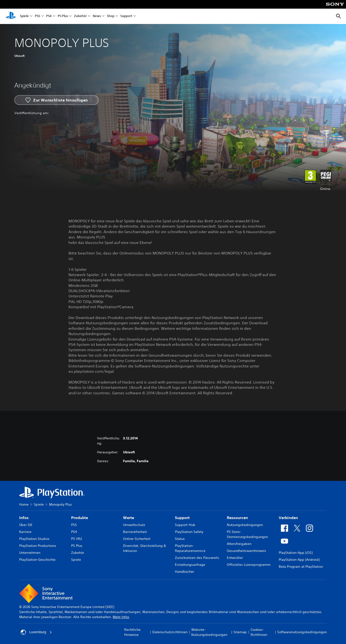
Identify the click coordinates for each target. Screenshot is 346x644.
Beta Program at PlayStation (301, 567)
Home (24, 504)
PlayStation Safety (189, 532)
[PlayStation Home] (11, 16)
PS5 (37, 16)
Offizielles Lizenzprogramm (249, 565)
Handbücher (185, 572)
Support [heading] (182, 518)
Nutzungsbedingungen (245, 525)
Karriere (25, 532)
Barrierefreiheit (135, 532)
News (97, 16)
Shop (111, 16)
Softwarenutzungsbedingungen (302, 632)
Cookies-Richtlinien (259, 632)
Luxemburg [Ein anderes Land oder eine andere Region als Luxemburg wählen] (36, 632)
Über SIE (26, 525)
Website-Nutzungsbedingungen (209, 632)
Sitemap (240, 632)
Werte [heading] (129, 518)
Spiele (24, 16)
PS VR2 (77, 539)
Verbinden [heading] (288, 518)
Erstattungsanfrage (190, 565)
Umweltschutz (134, 525)
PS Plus (63, 16)
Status (180, 539)
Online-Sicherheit (137, 539)
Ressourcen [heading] (237, 518)
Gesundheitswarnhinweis (247, 551)
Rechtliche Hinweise (132, 632)
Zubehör (80, 16)
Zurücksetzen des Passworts (197, 558)
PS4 (49, 16)
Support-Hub (185, 525)
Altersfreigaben (239, 544)
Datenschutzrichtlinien (170, 632)
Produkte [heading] (80, 518)
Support (126, 16)
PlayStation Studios (34, 539)
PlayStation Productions (38, 546)
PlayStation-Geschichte (37, 560)
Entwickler (235, 558)
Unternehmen (30, 553)
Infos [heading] (24, 518)
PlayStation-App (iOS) (296, 553)
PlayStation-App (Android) (299, 560)
